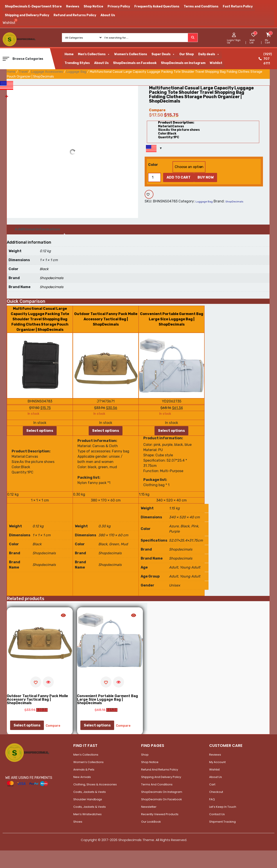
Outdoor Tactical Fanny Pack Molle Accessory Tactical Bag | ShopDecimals (106, 319)
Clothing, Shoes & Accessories (95, 784)
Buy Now (206, 177)
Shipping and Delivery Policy (27, 15)
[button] (6, 59)
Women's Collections (131, 54)
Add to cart (179, 177)
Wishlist (216, 63)
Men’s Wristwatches (87, 814)
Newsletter (149, 807)
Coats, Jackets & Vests (90, 792)
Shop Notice (93, 6)
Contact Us (217, 814)
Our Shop (187, 54)
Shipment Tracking (222, 822)
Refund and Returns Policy (75, 15)
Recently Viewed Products (160, 814)
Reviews (73, 6)
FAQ (212, 799)
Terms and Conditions (201, 6)
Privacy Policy (119, 6)
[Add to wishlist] (149, 194)
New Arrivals (82, 777)
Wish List (252, 41)
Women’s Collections (88, 762)
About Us (108, 15)
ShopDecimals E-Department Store (33, 6)
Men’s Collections (86, 755)
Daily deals (209, 54)
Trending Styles (77, 63)
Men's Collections (94, 54)
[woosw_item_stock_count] (255, 33)
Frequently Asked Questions (157, 6)
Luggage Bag (76, 72)
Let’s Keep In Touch (223, 807)
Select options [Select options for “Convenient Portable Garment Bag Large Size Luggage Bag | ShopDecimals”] (171, 431)
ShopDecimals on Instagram (183, 63)
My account (217, 762)
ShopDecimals (234, 202)
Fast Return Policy (238, 6)
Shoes (78, 822)
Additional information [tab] (37, 229)
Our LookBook (151, 822)
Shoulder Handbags (88, 799)
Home (69, 54)
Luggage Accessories (47, 72)
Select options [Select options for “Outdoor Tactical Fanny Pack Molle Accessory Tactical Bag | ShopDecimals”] (106, 431)
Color (153, 165)
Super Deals (163, 54)
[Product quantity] (154, 177)
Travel (23, 72)
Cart (212, 784)
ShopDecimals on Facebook (135, 63)
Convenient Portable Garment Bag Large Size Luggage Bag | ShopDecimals (172, 319)
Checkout (216, 792)
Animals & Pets (84, 770)
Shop (145, 755)
